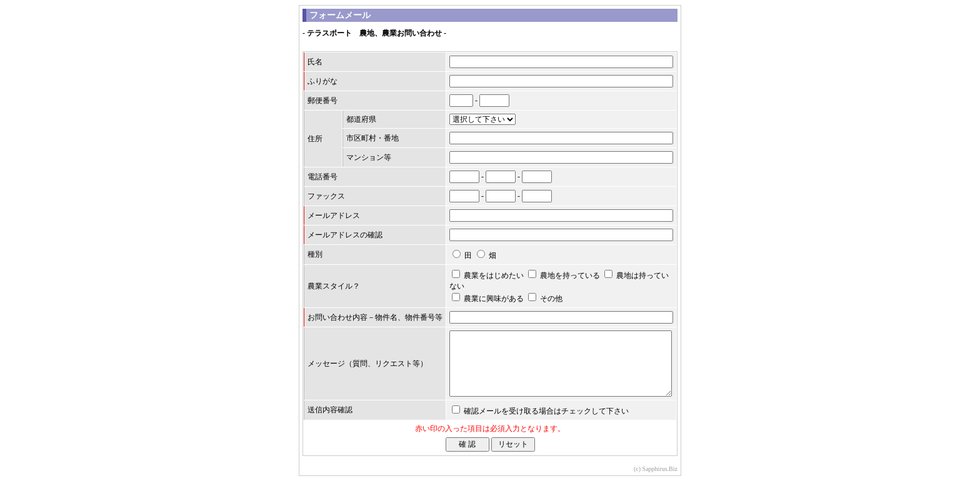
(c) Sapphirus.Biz (656, 469)
